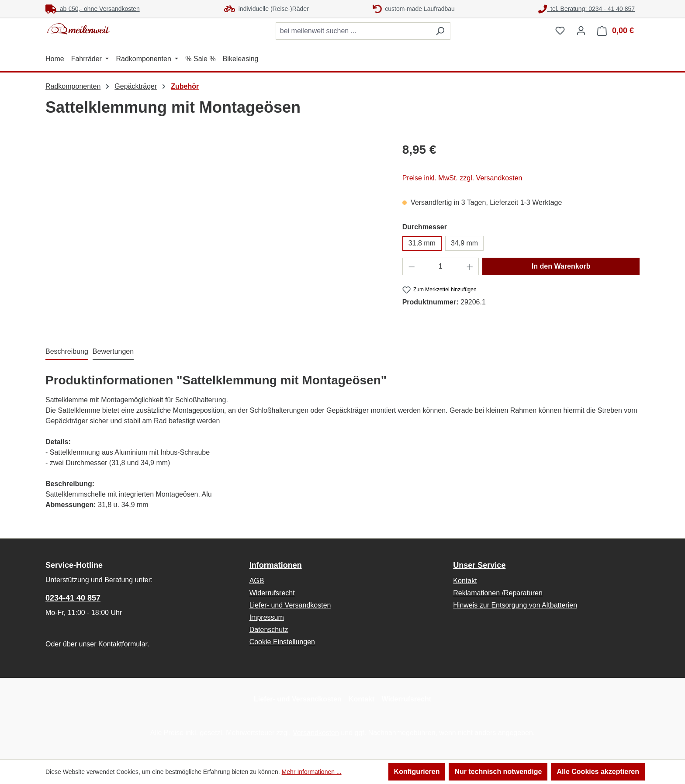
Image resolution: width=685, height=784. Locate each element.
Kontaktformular (123, 644)
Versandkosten (316, 733)
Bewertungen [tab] (113, 351)
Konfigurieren (417, 772)
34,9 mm (464, 243)
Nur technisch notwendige (498, 772)
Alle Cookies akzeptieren (598, 772)
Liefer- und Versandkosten (290, 605)
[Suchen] (440, 31)
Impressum (267, 617)
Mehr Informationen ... (312, 772)
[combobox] (353, 31)
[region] (215, 235)
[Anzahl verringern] (412, 266)
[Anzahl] (441, 266)
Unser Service (479, 565)
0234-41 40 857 (73, 598)
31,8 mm (422, 243)
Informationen (276, 565)
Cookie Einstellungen (282, 642)
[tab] (67, 352)
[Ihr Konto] (581, 31)
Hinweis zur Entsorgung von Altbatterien (515, 605)
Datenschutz (269, 630)
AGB (257, 581)
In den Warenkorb (561, 266)
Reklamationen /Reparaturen (498, 593)
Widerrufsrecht (272, 593)
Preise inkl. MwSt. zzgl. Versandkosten (462, 178)
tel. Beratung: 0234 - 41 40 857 (586, 9)
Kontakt (465, 581)
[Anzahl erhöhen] (470, 266)
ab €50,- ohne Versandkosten (93, 9)
